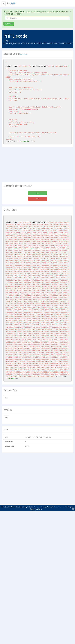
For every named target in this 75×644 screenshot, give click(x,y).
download (24, 54)
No (38, 199)
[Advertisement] (21, 166)
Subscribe (9, 24)
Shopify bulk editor (61, 507)
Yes (37, 193)
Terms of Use (39, 507)
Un (11, 3)
